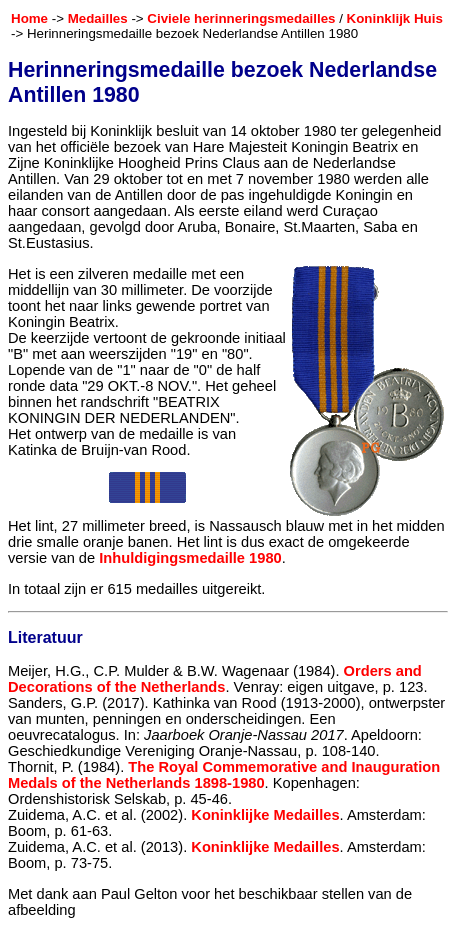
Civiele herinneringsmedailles (241, 18)
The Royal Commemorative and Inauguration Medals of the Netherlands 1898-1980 (224, 775)
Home (29, 18)
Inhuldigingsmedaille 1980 (190, 558)
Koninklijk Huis (395, 18)
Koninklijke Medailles (265, 815)
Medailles (98, 18)
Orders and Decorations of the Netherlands (215, 679)
